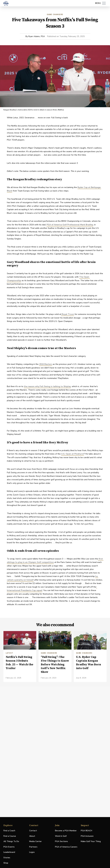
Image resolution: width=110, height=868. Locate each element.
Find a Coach (9, 831)
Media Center (35, 842)
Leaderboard (9, 852)
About (32, 836)
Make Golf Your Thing (91, 842)
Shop (6, 863)
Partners (33, 847)
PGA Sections (61, 841)
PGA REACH (86, 831)
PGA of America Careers (66, 847)
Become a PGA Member (66, 831)
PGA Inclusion (87, 836)
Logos (32, 852)
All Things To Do (11, 841)
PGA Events (9, 847)
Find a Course (10, 836)
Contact (33, 831)
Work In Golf (61, 836)
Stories (7, 858)
